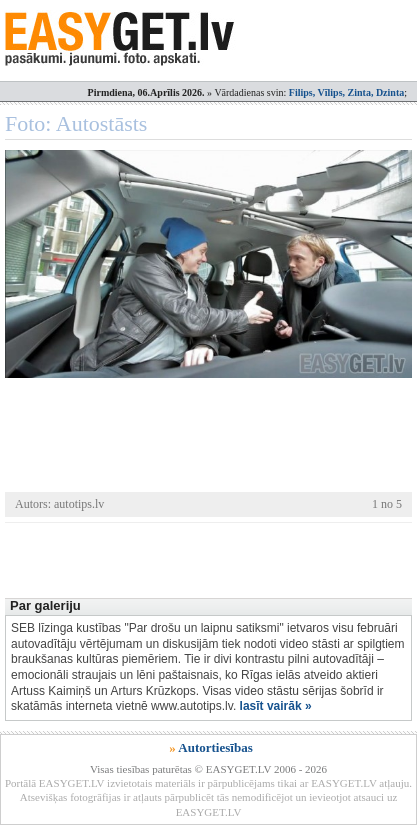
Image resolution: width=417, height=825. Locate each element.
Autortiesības (215, 747)
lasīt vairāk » (276, 706)
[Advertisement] (211, 558)
